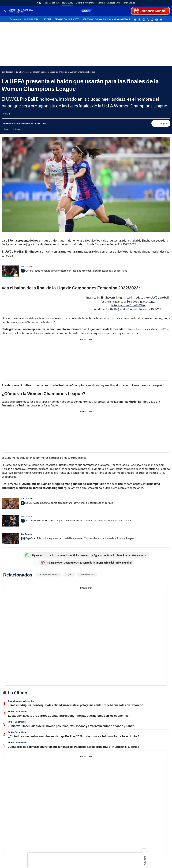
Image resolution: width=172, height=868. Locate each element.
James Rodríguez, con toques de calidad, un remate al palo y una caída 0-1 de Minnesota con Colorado (76, 705)
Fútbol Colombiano (17, 711)
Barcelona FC (87, 575)
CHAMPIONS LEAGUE (120, 19)
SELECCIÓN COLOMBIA (94, 19)
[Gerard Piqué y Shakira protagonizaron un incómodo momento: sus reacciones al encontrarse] (10, 271)
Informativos (129, 3)
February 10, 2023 (150, 309)
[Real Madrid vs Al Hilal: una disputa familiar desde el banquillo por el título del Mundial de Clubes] (10, 521)
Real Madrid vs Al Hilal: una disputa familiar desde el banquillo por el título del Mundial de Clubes (78, 520)
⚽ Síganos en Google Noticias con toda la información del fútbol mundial (86, 563)
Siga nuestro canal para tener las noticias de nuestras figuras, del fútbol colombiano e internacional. (86, 555)
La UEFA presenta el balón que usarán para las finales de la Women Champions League (56, 72)
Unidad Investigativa (85, 3)
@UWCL (154, 297)
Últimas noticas (52, 3)
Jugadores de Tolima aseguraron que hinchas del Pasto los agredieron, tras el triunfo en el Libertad (74, 747)
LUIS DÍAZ (46, 19)
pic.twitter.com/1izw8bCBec (128, 305)
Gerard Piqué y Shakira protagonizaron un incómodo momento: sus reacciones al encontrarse (76, 271)
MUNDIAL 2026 (31, 19)
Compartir (161, 123)
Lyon (69, 575)
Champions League (48, 575)
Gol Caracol (67, 3)
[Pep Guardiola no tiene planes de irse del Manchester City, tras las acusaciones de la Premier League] (10, 539)
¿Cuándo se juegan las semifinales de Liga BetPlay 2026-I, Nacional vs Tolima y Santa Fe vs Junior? (74, 736)
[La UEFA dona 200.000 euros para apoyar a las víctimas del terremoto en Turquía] (10, 503)
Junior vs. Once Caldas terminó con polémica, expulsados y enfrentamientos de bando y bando (71, 726)
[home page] (39, 3)
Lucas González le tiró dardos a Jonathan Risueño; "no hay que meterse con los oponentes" (69, 716)
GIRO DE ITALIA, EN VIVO (67, 19)
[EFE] (9, 114)
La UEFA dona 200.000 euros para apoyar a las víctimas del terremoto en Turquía (69, 503)
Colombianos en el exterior (21, 701)
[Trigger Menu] (4, 11)
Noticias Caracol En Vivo (109, 3)
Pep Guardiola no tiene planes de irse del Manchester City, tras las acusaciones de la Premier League (80, 538)
